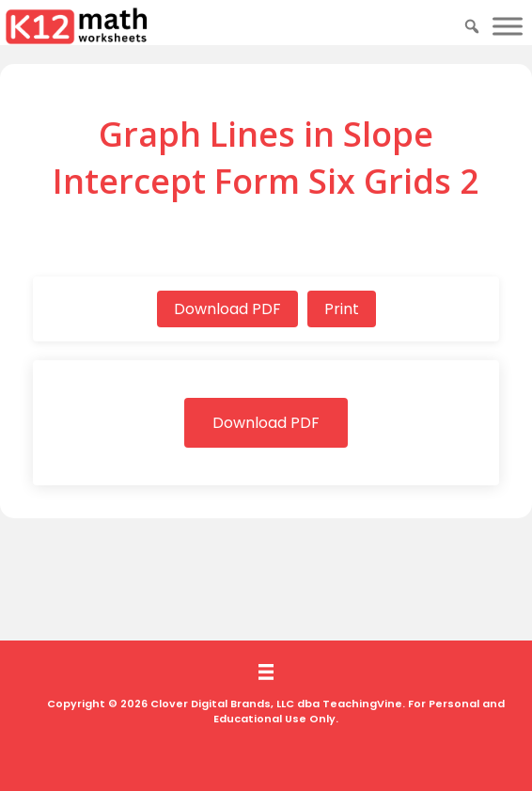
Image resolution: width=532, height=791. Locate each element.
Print (342, 309)
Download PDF (227, 309)
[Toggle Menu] (508, 26)
